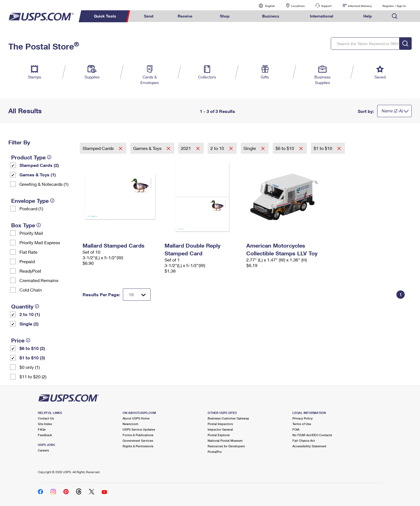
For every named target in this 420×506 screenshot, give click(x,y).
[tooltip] (49, 157)
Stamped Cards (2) (39, 165)
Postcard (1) (31, 208)
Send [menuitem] (149, 16)
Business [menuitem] (271, 16)
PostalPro (215, 452)
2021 (187, 148)
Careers (43, 450)
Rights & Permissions (138, 446)
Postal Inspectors (220, 424)
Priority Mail (31, 233)
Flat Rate (28, 252)
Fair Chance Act (304, 440)
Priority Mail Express (40, 242)
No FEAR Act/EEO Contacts (312, 435)
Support (326, 6)
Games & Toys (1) (38, 175)
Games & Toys (148, 148)
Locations (298, 6)
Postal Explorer (219, 435)
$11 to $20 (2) (33, 377)
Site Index (45, 424)
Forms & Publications (138, 435)
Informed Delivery (360, 6)
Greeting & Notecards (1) (44, 184)
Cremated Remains (39, 280)
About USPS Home (136, 418)
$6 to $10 (285, 148)
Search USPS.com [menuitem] (395, 16)
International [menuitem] (322, 16)
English (264, 6)
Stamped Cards (99, 148)
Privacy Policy (303, 418)
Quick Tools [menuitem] (105, 16)
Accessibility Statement (309, 446)
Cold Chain (31, 290)
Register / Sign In (394, 6)
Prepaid (27, 261)
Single (250, 148)
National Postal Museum (225, 440)
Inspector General (220, 429)
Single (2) (29, 324)
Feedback (45, 435)
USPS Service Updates (139, 429)
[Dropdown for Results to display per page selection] (137, 295)
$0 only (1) (30, 367)
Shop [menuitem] (225, 16)
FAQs (42, 429)
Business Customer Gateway (228, 418)
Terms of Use (302, 424)
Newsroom (131, 424)
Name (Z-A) (392, 111)
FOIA (296, 429)
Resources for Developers (226, 446)
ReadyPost (30, 271)
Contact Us (46, 418)
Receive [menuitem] (185, 16)
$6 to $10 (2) (32, 348)
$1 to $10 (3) (32, 358)
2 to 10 (218, 148)
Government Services (138, 440)
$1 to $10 (323, 148)
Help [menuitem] (368, 16)
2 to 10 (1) (30, 314)
